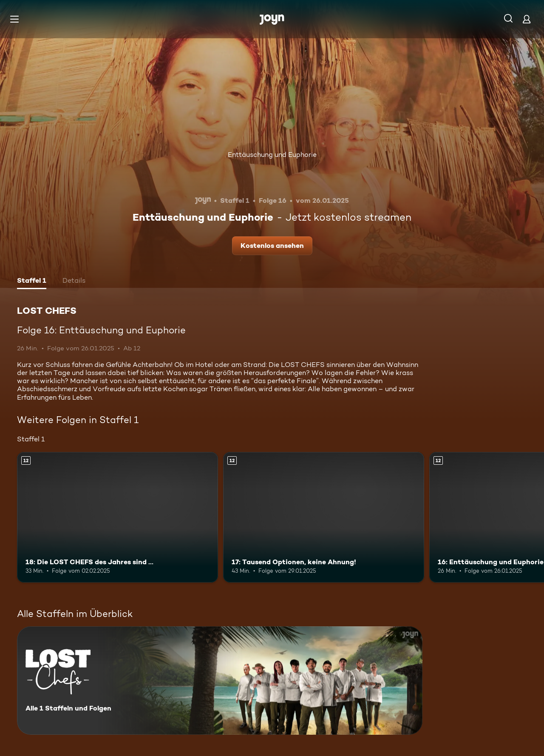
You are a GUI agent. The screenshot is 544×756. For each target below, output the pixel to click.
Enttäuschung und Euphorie (272, 155)
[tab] (32, 281)
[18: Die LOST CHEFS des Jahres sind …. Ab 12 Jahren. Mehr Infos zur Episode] (118, 517)
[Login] (527, 19)
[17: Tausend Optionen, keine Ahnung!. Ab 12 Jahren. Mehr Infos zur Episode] (324, 517)
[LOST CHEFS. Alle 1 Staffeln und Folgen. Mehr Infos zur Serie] (220, 681)
